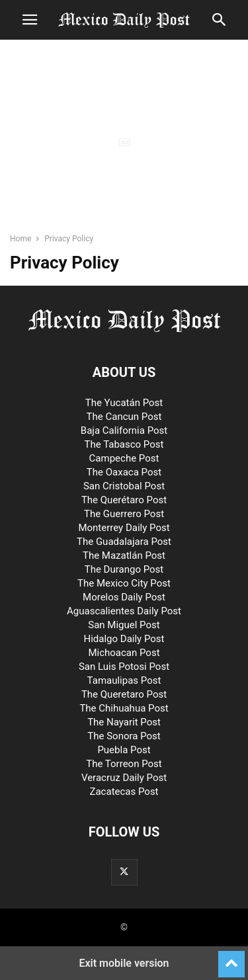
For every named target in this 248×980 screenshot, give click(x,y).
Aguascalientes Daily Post (124, 611)
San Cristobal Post (124, 486)
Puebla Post (124, 750)
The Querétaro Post (124, 500)
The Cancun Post (124, 417)
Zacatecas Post (124, 792)
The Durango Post (124, 569)
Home (21, 239)
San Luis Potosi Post (124, 667)
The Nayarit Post (124, 722)
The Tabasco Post (124, 444)
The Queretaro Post (124, 694)
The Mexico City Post (124, 583)
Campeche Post (124, 458)
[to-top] (231, 958)
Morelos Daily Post (124, 597)
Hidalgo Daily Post (124, 639)
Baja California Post (124, 430)
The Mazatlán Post (124, 555)
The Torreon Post (124, 764)
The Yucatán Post (124, 403)
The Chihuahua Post (124, 708)
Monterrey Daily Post (124, 528)
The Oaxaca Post (124, 472)
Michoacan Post (124, 653)
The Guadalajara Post (124, 542)
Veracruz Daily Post (124, 778)
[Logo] (124, 332)
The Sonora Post (124, 736)
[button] (30, 20)
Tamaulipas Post (124, 680)
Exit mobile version (124, 963)
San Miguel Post (124, 625)
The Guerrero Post (124, 514)
